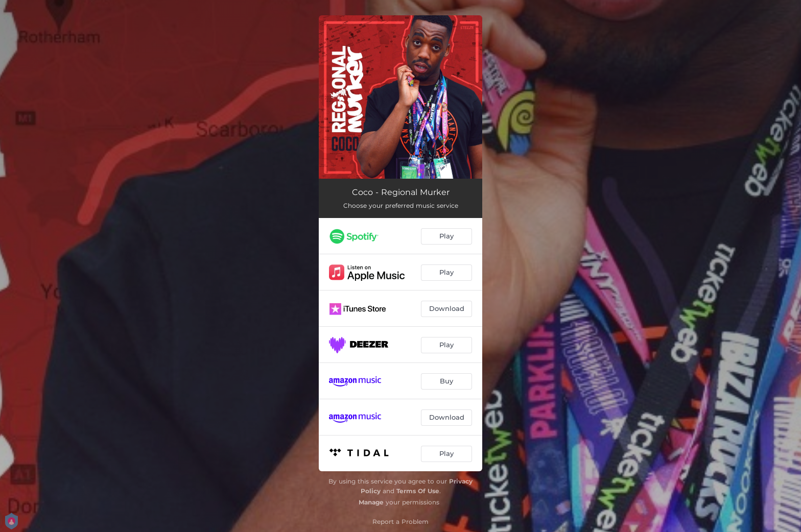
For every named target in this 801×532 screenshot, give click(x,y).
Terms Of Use (418, 491)
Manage (371, 502)
